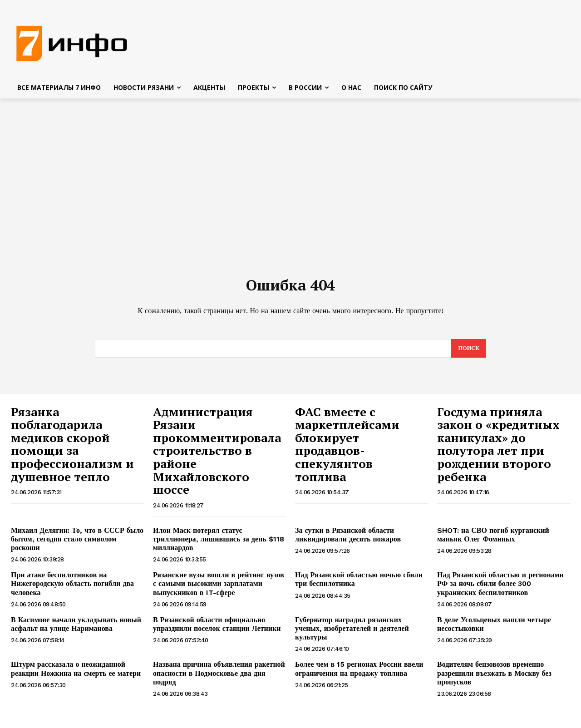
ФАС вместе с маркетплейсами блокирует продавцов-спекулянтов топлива (347, 449)
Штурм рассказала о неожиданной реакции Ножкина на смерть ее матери (76, 674)
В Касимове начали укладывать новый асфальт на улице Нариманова (76, 629)
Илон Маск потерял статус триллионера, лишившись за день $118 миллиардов (219, 544)
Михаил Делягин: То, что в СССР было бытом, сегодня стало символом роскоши (77, 544)
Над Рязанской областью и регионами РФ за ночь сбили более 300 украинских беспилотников (500, 588)
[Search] (468, 353)
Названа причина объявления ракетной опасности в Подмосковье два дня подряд (219, 678)
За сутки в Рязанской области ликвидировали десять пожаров (348, 540)
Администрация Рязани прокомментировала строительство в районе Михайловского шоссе (217, 456)
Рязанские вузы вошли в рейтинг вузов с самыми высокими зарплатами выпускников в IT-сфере (219, 588)
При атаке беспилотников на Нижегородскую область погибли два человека (72, 588)
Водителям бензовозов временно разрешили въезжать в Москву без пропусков (494, 678)
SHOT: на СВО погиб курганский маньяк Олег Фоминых (493, 540)
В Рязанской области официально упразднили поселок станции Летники (217, 629)
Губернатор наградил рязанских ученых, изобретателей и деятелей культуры (352, 633)
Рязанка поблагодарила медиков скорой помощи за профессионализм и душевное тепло (72, 449)
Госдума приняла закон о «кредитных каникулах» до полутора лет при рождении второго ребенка (498, 449)
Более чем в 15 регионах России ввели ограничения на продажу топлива (359, 674)
